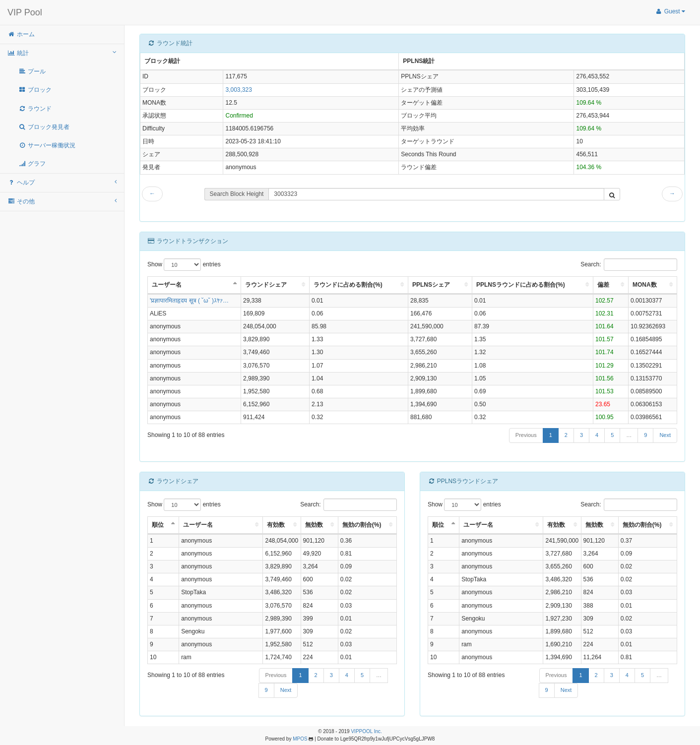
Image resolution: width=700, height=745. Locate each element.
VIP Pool (25, 12)
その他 (62, 201)
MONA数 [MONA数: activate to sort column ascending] (645, 285)
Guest (670, 11)
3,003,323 (238, 90)
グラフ (32, 164)
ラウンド (35, 109)
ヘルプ (62, 182)
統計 (62, 53)
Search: (629, 265)
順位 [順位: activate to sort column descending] (158, 525)
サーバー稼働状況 (47, 145)
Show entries (184, 265)
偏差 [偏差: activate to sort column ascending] (603, 285)
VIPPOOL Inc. (366, 731)
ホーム (21, 34)
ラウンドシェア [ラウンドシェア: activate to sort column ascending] (266, 285)
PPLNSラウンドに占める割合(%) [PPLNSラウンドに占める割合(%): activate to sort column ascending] (521, 285)
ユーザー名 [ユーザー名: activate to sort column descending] (167, 285)
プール (32, 71)
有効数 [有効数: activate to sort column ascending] (276, 525)
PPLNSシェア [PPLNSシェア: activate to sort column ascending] (431, 285)
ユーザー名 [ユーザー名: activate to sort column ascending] (198, 525)
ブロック (35, 90)
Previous (526, 435)
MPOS (300, 739)
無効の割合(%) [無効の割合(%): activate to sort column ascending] (362, 525)
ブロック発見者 (44, 127)
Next (665, 435)
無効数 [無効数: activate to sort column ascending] (314, 525)
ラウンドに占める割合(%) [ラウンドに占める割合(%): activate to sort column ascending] (348, 285)
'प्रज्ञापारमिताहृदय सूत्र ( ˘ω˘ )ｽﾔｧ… (189, 301)
